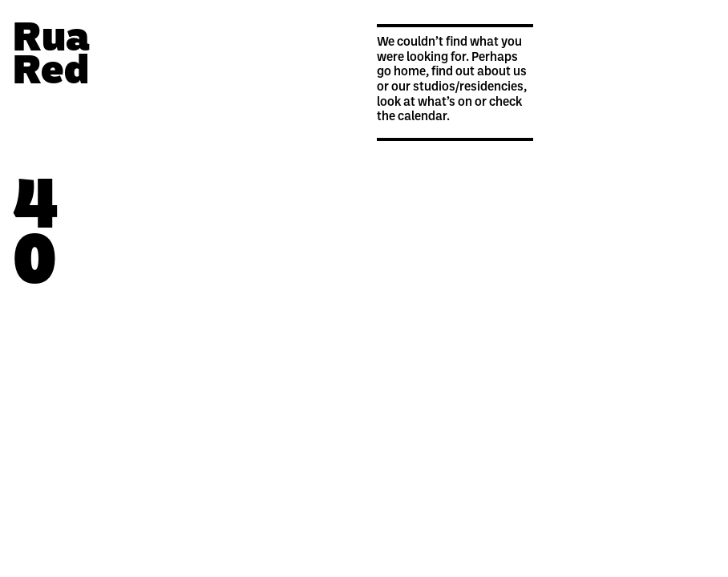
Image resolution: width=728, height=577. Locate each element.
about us (502, 72)
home (410, 72)
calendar (422, 117)
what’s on (445, 103)
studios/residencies (468, 87)
